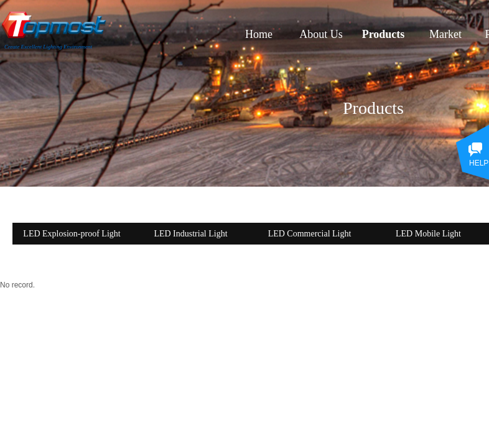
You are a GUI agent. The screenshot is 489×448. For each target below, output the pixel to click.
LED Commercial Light (310, 234)
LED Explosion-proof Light (72, 234)
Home (259, 34)
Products (384, 34)
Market (445, 34)
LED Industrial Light (190, 234)
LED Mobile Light (428, 234)
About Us (321, 34)
